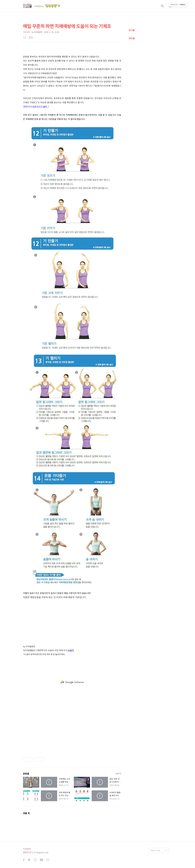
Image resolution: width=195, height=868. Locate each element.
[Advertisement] (72, 625)
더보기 (118, 773)
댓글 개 (26, 813)
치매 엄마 (26, 32)
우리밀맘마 (27, 849)
